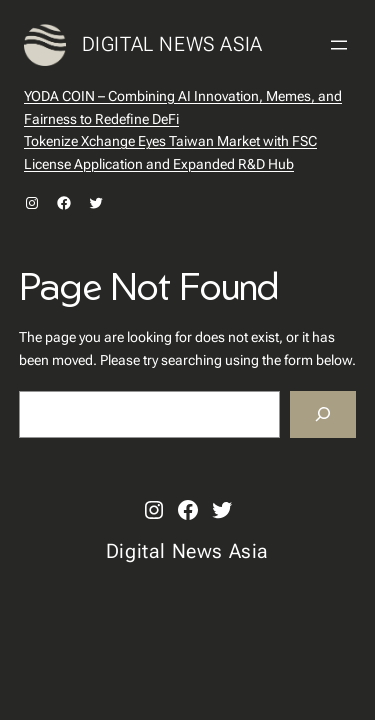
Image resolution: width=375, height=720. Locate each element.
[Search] (323, 414)
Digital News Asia (172, 44)
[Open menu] (339, 45)
